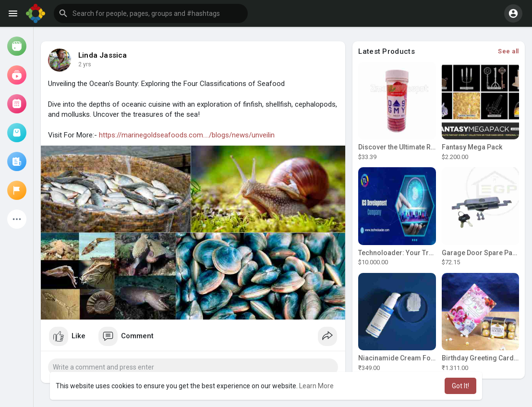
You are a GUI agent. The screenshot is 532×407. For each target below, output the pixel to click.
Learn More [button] (316, 386)
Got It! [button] (460, 386)
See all (508, 51)
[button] (151, 13)
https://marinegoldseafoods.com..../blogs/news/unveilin (187, 135)
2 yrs (85, 64)
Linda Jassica (103, 55)
